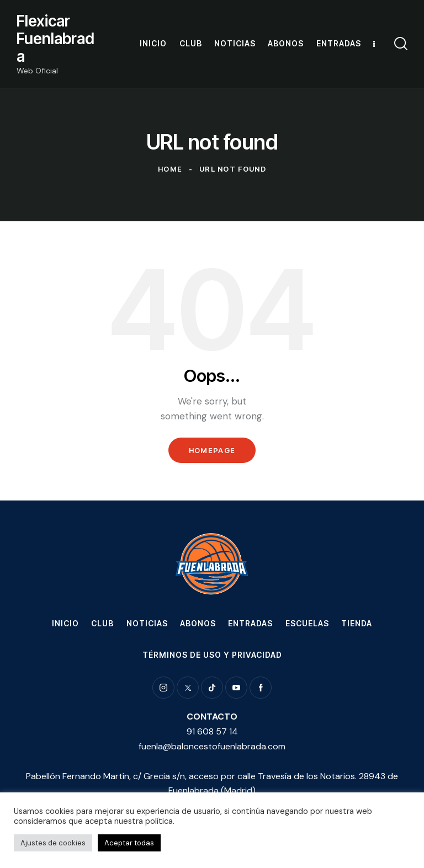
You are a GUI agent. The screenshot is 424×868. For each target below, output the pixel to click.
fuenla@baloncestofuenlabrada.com (212, 746)
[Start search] (401, 44)
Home (170, 169)
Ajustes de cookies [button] (53, 843)
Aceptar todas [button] (129, 843)
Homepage (212, 450)
